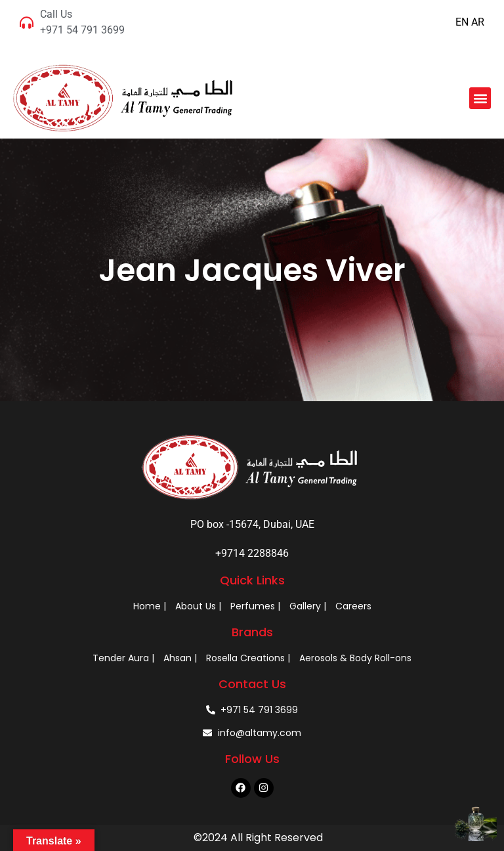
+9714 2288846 (252, 553)
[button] (480, 98)
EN (462, 22)
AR (478, 22)
